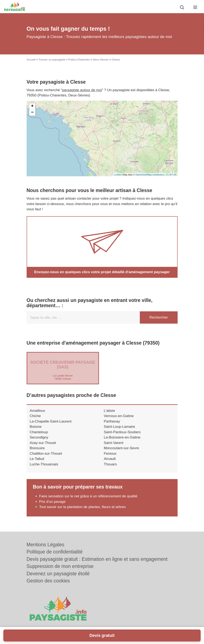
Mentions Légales (45, 545)
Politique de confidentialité (55, 552)
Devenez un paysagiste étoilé (58, 574)
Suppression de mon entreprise (60, 566)
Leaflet (118, 175)
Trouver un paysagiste (52, 60)
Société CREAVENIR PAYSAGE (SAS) (63, 365)
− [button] (32, 113)
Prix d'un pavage (52, 502)
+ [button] (32, 106)
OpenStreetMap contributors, (151, 175)
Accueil (31, 60)
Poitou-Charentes (79, 60)
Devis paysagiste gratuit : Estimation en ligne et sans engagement (97, 559)
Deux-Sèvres (101, 60)
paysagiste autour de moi (82, 90)
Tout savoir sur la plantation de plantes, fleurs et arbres (83, 507)
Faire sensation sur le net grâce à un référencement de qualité (88, 496)
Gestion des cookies (48, 581)
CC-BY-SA (171, 175)
